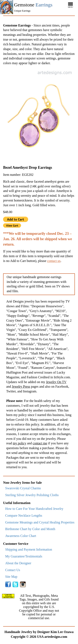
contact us (54, 261)
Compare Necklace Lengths (24, 516)
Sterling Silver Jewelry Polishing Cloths (32, 495)
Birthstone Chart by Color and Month (30, 529)
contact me (40, 443)
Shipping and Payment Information (29, 549)
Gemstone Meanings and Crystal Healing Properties (40, 522)
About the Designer (18, 563)
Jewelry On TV (56, 382)
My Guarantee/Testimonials (24, 556)
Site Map (11, 577)
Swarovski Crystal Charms (23, 488)
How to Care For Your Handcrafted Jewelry (34, 509)
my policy (20, 443)
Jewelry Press (21, 387)
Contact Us (13, 570)
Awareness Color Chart (21, 536)
